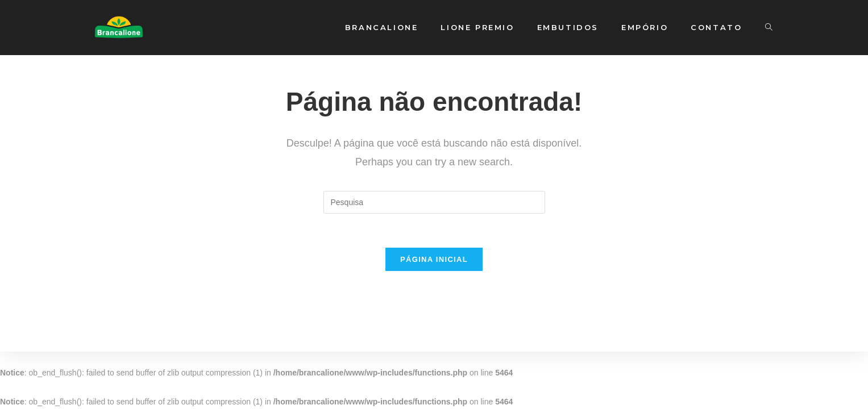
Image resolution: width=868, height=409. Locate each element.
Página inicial (434, 259)
